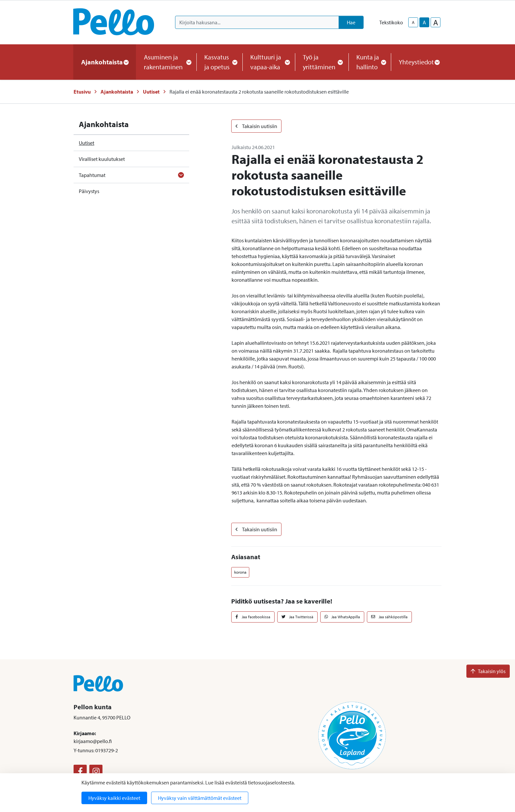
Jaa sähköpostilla (389, 617)
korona (240, 572)
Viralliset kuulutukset (102, 159)
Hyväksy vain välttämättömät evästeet (200, 798)
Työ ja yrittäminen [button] (322, 62)
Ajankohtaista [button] (105, 62)
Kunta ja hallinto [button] (370, 62)
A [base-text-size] (424, 22)
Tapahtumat (92, 175)
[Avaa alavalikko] (181, 175)
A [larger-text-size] (436, 22)
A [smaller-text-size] (413, 22)
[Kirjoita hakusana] (257, 22)
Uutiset (151, 92)
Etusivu (82, 92)
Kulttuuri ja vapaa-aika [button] (269, 62)
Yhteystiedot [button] (419, 62)
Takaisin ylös (488, 671)
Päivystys (89, 191)
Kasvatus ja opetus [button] (219, 62)
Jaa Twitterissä (297, 617)
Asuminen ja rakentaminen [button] (166, 62)
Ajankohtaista (117, 92)
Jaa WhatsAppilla (342, 617)
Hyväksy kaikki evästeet (114, 798)
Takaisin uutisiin (256, 126)
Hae (351, 22)
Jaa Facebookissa (253, 617)
